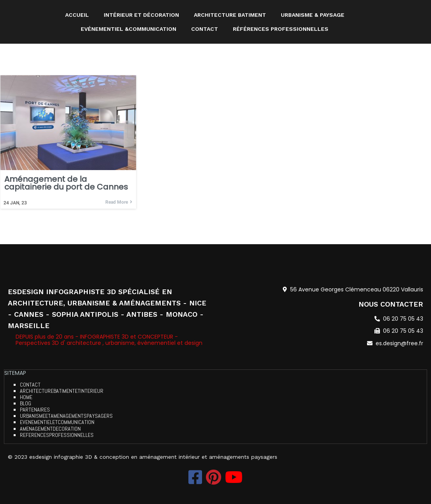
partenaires (35, 410)
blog (26, 404)
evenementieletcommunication (57, 422)
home (26, 398)
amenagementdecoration (50, 429)
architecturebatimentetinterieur (62, 391)
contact (30, 385)
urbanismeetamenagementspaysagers (66, 416)
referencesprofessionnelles (57, 435)
